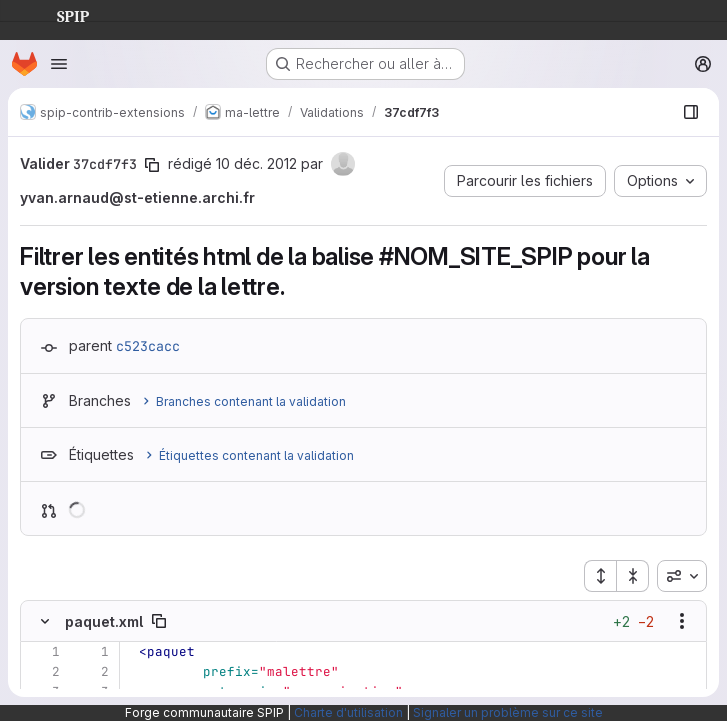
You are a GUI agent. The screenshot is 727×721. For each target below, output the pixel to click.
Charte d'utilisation (348, 712)
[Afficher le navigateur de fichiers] (691, 112)
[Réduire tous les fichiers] (633, 576)
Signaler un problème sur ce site (508, 712)
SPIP (57, 14)
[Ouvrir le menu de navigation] (59, 64)
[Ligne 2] (43, 672)
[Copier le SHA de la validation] (152, 165)
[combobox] (682, 576)
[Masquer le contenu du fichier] (45, 621)
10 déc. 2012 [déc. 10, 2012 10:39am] (256, 163)
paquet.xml (104, 621)
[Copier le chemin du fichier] (159, 621)
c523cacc (148, 346)
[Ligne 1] (43, 652)
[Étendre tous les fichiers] (600, 576)
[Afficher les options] (682, 621)
